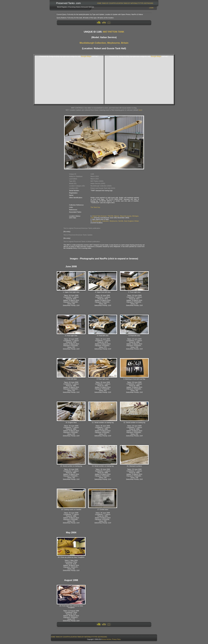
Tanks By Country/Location (112, 3)
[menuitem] (99, 3)
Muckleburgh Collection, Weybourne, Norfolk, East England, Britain (116, 221)
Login (151, 8)
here (140, 110)
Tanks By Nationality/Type (133, 3)
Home (99, 3)
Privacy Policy (116, 639)
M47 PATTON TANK (114, 32)
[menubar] (125, 3)
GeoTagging (149, 3)
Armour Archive (106, 639)
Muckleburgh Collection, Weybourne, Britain (104, 43)
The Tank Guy (95, 207)
